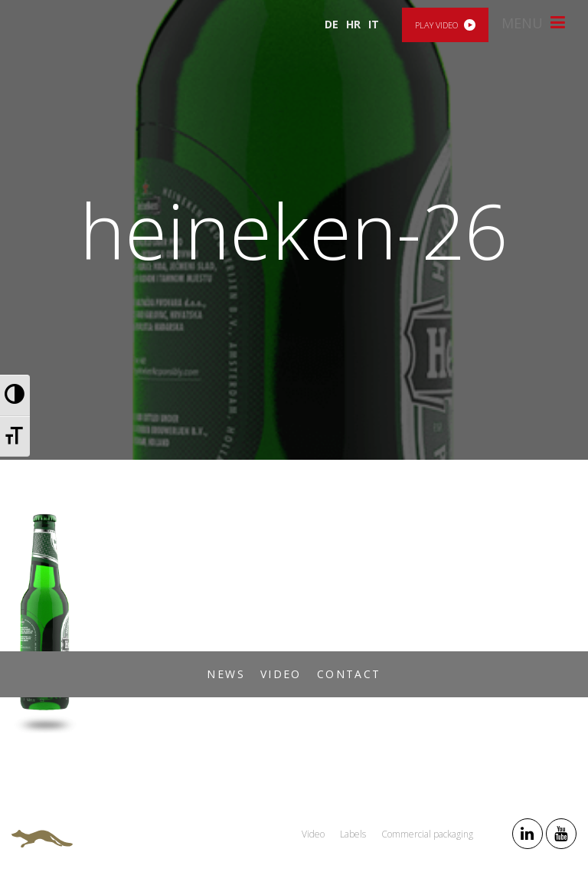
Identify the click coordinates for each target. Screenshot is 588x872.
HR (353, 24)
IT (374, 24)
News (226, 674)
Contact (349, 674)
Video (281, 674)
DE (332, 24)
